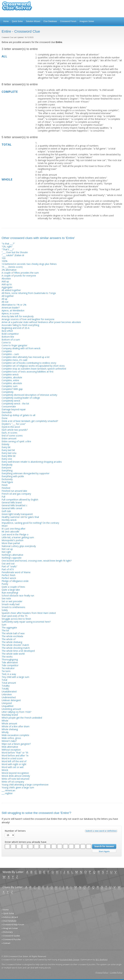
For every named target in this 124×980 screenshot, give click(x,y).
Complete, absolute (12, 377)
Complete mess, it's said (14, 360)
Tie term (6, 671)
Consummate (9, 406)
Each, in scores (9, 433)
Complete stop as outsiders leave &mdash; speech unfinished (34, 369)
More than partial (11, 543)
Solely (5, 610)
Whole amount (9, 723)
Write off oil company (13, 782)
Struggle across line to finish (16, 619)
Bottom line (8, 337)
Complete (7, 351)
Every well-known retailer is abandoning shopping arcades (32, 462)
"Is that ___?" (8, 244)
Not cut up (7, 549)
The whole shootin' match (15, 645)
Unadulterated (9, 691)
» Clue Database (9, 921)
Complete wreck (10, 374)
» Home (5, 910)
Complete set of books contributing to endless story (29, 363)
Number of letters (15, 831)
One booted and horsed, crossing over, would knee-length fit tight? (37, 561)
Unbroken (7, 694)
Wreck (5, 770)
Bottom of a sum (11, 340)
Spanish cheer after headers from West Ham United (29, 613)
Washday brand (10, 715)
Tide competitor (10, 665)
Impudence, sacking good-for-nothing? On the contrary (30, 523)
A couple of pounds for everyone (19, 276)
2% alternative (9, 270)
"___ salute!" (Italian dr (13, 255)
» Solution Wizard (10, 917)
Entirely (5, 444)
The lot (5, 630)
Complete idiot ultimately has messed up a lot (26, 357)
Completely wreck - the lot (15, 404)
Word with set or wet (13, 767)
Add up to (7, 284)
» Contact (6, 943)
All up (4, 299)
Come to (6, 342)
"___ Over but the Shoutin (15, 252)
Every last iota (9, 453)
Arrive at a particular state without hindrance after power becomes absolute (41, 322)
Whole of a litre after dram (15, 726)
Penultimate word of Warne (16, 572)
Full (3, 497)
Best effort (7, 331)
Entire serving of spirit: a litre (16, 441)
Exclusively (7, 479)
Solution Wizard (33, 21)
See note (6, 598)
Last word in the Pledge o (15, 534)
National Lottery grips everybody (19, 546)
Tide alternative (10, 662)
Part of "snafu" (9, 566)
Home (6, 21)
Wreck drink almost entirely (16, 776)
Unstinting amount (11, 709)
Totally (5, 689)
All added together (11, 290)
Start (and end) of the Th (15, 616)
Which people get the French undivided (22, 718)
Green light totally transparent (17, 514)
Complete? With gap (12, 389)
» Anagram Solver (10, 928)
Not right (6, 552)
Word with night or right (14, 764)
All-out (5, 302)
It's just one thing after (13, 529)
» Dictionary (7, 932)
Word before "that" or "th (15, 753)
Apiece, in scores (10, 313)
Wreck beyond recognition (15, 773)
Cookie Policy (116, 973)
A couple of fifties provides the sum (20, 273)
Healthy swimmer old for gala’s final (20, 517)
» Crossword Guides (11, 936)
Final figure (7, 482)
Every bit (6, 447)
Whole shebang (10, 729)
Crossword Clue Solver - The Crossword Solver (17, 7)
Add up (5, 281)
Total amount (9, 683)
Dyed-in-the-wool (11, 427)
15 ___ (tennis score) (12, 267)
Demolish (7, 412)
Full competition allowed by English (20, 500)
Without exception (11, 750)
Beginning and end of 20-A (15, 328)
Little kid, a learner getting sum (18, 537)
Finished (6, 488)
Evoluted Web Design (70, 960)
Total (4, 680)
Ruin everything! (10, 593)
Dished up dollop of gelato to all (18, 415)
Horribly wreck (9, 520)
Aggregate (7, 287)
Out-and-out (8, 564)
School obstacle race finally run (18, 596)
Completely (8, 392)
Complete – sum (10, 354)
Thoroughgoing (10, 660)
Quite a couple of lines (13, 587)
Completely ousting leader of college (21, 398)
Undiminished (9, 697)
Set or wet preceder (12, 601)
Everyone (6, 468)
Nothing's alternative (12, 555)
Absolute (6, 278)
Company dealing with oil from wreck (21, 348)
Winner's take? (9, 741)
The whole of (9, 639)
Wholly (5, 732)
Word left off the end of (14, 761)
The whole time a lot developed (18, 651)
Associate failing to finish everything (20, 325)
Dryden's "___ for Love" (14, 424)
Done (5, 418)
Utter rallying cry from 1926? (16, 712)
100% (5, 261)
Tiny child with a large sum (15, 677)
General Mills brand (12, 502)
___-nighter (7, 793)
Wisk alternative (10, 747)
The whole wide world (13, 654)
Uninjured (7, 703)
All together (8, 296)
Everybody (7, 465)
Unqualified (7, 706)
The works (7, 657)
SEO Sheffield (102, 960)
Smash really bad (10, 604)
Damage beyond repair (14, 409)
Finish (5, 485)
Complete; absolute (12, 383)
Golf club (6, 511)
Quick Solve (17, 21)
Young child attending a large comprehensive (25, 785)
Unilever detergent (11, 700)
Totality (6, 686)
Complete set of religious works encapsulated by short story (33, 366)
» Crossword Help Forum (13, 925)
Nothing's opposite (12, 558)
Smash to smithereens (13, 607)
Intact (5, 526)
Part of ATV (8, 569)
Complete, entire (10, 380)
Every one (7, 459)
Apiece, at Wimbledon (13, 310)
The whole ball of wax (13, 633)
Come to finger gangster (14, 345)
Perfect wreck (9, 578)
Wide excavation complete (15, 735)
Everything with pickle (13, 476)
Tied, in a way (9, 674)
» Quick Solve (8, 914)
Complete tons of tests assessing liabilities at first (28, 372)
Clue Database (50, 21)
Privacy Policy (102, 973)
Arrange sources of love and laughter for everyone (28, 319)
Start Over (104, 851)
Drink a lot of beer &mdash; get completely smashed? (30, 421)
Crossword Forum (68, 21)
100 (4, 258)
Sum (4, 625)
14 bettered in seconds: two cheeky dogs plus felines (29, 264)
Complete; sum (10, 386)
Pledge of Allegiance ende (15, 581)
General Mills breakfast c (14, 505)
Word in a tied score (12, 758)
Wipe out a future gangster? (16, 744)
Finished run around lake (14, 491)
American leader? (11, 308)
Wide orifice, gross (11, 738)
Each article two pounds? (15, 430)
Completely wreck (11, 401)
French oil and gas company (16, 494)
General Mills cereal (12, 508)
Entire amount (9, 438)
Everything (7, 470)
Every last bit (8, 450)
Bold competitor (10, 334)
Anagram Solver (87, 21)
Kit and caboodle (10, 532)
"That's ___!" (8, 249)
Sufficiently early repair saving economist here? (26, 622)
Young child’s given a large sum (18, 787)
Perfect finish (8, 575)
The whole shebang (12, 642)
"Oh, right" (7, 246)
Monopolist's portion (13, 540)
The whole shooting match (16, 648)
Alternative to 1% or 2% (14, 305)
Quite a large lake (11, 590)
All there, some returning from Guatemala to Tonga (29, 293)
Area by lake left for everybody (18, 316)
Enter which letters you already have (26, 842)
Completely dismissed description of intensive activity (29, 395)
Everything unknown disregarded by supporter (26, 473)
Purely (5, 584)
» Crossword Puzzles (11, 940)
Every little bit (9, 456)
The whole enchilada (12, 636)
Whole (5, 721)
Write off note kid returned (15, 779)
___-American (8, 790)
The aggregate (9, 628)
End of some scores (12, 436)
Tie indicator (8, 668)
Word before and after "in (15, 755)
